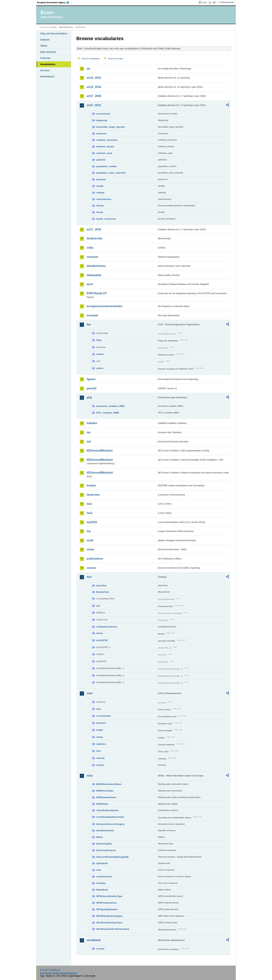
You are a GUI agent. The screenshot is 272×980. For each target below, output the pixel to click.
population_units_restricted (111, 173)
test (89, 577)
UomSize (101, 883)
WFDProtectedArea (106, 903)
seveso (91, 568)
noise (90, 549)
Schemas (45, 58)
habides (92, 423)
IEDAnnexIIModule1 (100, 451)
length (100, 730)
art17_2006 (94, 96)
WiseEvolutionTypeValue (109, 923)
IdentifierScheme (105, 831)
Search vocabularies (91, 59)
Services (45, 70)
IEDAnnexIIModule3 (100, 460)
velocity (100, 758)
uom (90, 693)
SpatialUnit (102, 863)
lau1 (90, 504)
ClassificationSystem (107, 810)
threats (100, 206)
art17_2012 (94, 105)
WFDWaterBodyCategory (109, 916)
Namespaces (47, 76)
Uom (99, 870)
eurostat (92, 315)
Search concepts (116, 59)
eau (98, 606)
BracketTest (103, 592)
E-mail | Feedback (50, 970)
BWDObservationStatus (109, 784)
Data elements (48, 52)
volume (100, 765)
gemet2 (92, 388)
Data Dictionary (66, 27)
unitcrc (100, 368)
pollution (101, 160)
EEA (54, 2)
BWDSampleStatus (106, 797)
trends (100, 212)
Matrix (100, 837)
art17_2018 (94, 229)
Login (204, 2)
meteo (100, 737)
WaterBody (102, 890)
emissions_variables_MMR (110, 406)
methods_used (104, 153)
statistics (101, 744)
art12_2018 (94, 87)
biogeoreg (102, 120)
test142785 (102, 640)
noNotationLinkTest (107, 627)
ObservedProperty (106, 850)
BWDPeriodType (105, 791)
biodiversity (95, 238)
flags (99, 340)
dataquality (94, 275)
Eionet (54, 27)
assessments (103, 114)
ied (89, 442)
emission (101, 723)
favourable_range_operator (111, 127)
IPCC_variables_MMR (108, 413)
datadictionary (96, 266)
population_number (107, 166)
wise (90, 776)
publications (95, 559)
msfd (90, 540)
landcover (93, 495)
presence (101, 179)
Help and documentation (54, 34)
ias (89, 432)
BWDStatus (102, 804)
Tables (44, 46)
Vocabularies (48, 64)
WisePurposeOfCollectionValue (113, 929)
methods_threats (105, 147)
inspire (91, 485)
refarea (100, 354)
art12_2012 (94, 78)
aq (88, 69)
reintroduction (104, 199)
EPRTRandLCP (97, 293)
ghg (89, 397)
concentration (104, 716)
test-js (100, 633)
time (99, 751)
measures (101, 134)
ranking (100, 193)
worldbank (94, 940)
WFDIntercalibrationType (109, 896)
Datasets (45, 40)
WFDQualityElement (107, 909)
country (100, 949)
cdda (90, 248)
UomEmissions (104, 877)
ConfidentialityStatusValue (110, 817)
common (93, 257)
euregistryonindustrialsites (105, 306)
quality (100, 186)
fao (89, 324)
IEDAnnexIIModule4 (100, 473)
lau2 (90, 513)
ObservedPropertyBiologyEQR (112, 857)
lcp (89, 531)
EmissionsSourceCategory (110, 824)
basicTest (101, 586)
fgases (91, 379)
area (99, 709)
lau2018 (92, 522)
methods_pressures (107, 140)
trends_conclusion (106, 219)
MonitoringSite (104, 844)
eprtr (90, 284)
